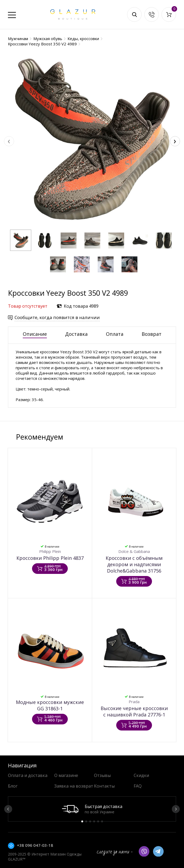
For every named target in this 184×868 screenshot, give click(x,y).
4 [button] (94, 821)
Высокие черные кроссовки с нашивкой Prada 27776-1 (134, 711)
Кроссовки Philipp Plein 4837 (50, 558)
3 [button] (90, 821)
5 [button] (98, 821)
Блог (13, 786)
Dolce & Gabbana (134, 551)
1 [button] (82, 821)
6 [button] (102, 821)
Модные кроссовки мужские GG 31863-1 (50, 705)
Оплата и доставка (28, 775)
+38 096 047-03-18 (35, 845)
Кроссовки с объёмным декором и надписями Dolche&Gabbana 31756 (134, 564)
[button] (21, 240)
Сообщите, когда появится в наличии (57, 317)
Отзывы (102, 775)
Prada (134, 702)
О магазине (66, 775)
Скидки (141, 775)
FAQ (138, 786)
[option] (92, 809)
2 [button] (86, 821)
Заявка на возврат (74, 786)
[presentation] (9, 141)
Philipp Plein (50, 551)
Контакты (104, 786)
